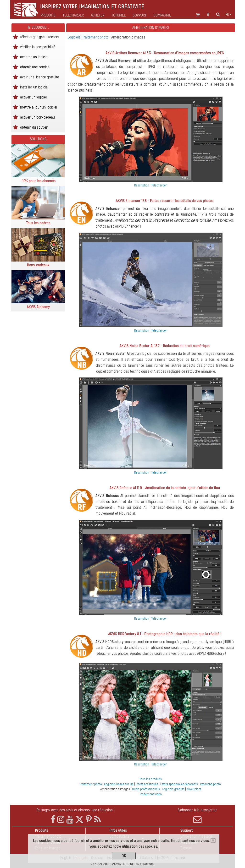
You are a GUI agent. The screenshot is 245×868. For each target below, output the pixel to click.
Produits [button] (48, 15)
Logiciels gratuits (174, 789)
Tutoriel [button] (119, 15)
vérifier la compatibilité (38, 47)
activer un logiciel (33, 97)
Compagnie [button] (162, 15)
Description (142, 185)
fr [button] (228, 15)
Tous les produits (151, 779)
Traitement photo (91, 784)
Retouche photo (211, 784)
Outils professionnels (146, 789)
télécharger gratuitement (40, 37)
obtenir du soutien (34, 127)
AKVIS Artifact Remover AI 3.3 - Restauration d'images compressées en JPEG (165, 53)
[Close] (213, 841)
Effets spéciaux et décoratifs (179, 784)
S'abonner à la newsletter (198, 816)
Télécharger (73, 15)
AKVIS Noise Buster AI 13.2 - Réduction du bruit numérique (165, 346)
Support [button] (140, 15)
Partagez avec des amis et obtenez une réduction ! (76, 810)
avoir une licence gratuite (40, 77)
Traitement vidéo (151, 794)
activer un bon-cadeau (37, 117)
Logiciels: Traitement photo (89, 37)
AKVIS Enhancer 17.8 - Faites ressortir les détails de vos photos (165, 201)
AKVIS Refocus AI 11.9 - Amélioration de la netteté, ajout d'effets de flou (165, 488)
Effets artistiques (147, 784)
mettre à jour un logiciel (39, 107)
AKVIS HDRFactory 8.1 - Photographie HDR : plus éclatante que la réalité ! (165, 634)
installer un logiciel (34, 87)
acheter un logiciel (34, 57)
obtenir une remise (35, 67)
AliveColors (194, 789)
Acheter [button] (98, 15)
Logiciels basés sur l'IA (119, 784)
